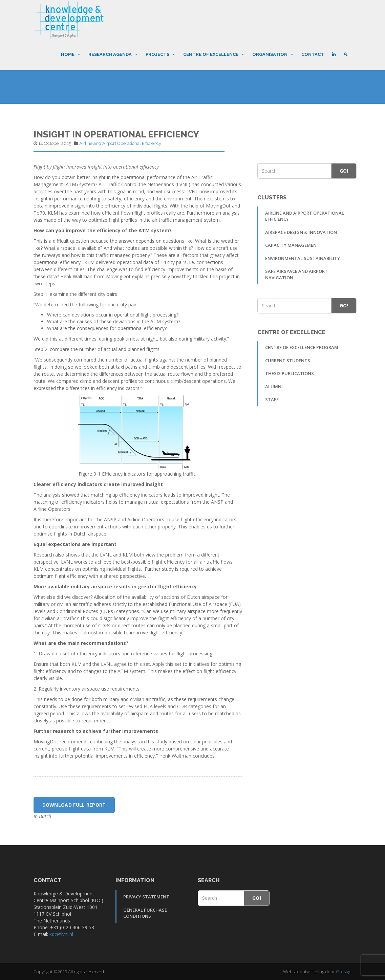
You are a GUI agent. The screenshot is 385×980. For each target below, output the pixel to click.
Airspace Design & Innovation (301, 232)
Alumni (274, 387)
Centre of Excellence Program (302, 347)
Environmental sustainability (303, 258)
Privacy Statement (146, 897)
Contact (313, 54)
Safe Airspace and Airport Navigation (296, 274)
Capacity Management (292, 245)
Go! (344, 171)
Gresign (344, 972)
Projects (161, 55)
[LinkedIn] (334, 55)
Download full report (74, 805)
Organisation (273, 55)
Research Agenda (113, 55)
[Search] (346, 55)
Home (71, 55)
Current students (288, 361)
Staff (272, 399)
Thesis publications (290, 373)
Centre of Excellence (214, 55)
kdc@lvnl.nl (61, 934)
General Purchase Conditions (145, 913)
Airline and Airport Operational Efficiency (120, 143)
